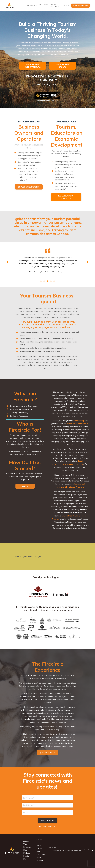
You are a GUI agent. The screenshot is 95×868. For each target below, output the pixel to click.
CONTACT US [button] (25, 488)
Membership (79, 422)
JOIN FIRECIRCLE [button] (48, 755)
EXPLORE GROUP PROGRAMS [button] (66, 198)
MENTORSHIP (44, 4)
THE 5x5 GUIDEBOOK (55, 6)
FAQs (39, 848)
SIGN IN (66, 6)
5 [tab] (54, 282)
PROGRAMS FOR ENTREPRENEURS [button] (33, 66)
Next (88, 262)
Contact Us (40, 843)
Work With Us (40, 861)
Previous (7, 262)
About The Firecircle (27, 846)
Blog (25, 852)
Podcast (27, 855)
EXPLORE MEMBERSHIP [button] (29, 187)
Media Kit (26, 860)
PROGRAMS (32, 6)
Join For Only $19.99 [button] (80, 6)
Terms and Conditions (41, 854)
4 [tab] (51, 282)
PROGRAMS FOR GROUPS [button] (62, 66)
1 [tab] (41, 282)
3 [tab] (48, 282)
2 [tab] (44, 282)
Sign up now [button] (48, 823)
